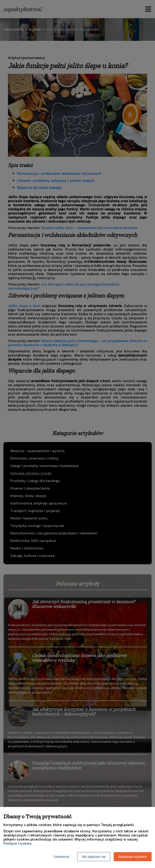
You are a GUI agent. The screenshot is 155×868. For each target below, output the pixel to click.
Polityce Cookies (17, 843)
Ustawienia (62, 857)
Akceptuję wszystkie (133, 857)
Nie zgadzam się (94, 857)
